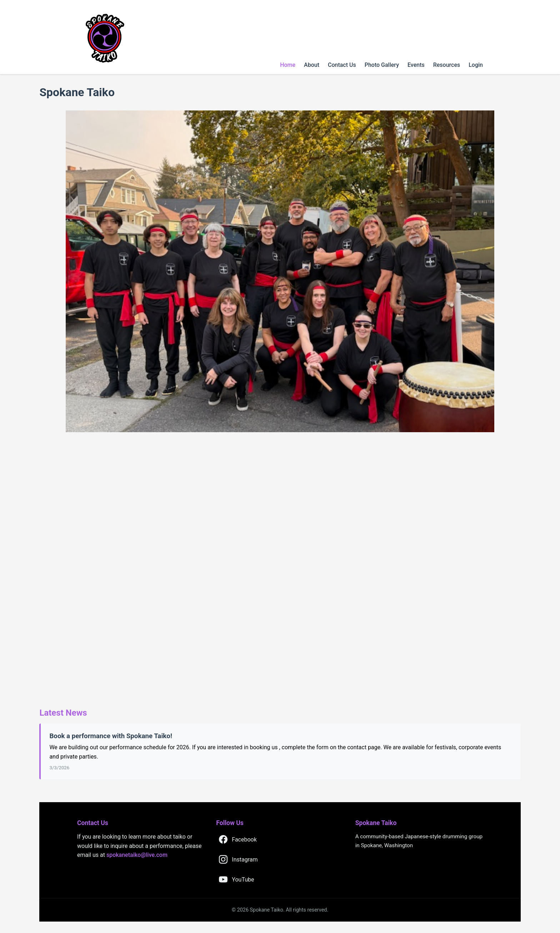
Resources (447, 65)
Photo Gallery (382, 65)
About (312, 65)
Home (288, 65)
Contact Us (342, 65)
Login (476, 65)
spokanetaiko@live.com (137, 855)
